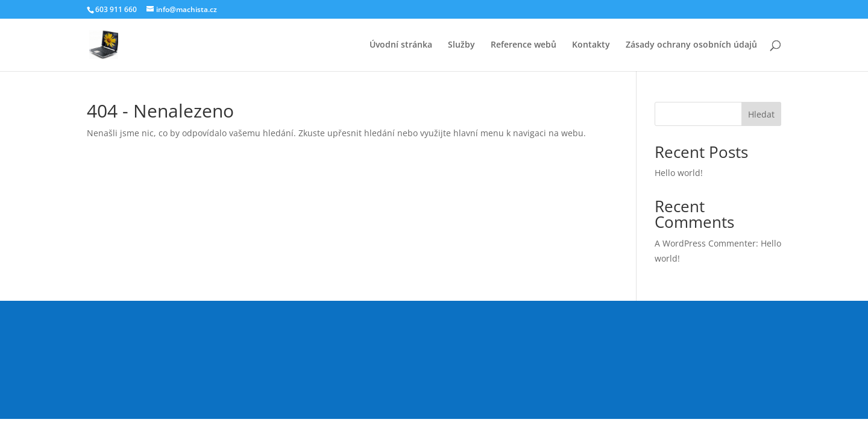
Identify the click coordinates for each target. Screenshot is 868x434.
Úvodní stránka (401, 45)
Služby (461, 45)
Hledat (761, 114)
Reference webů (524, 45)
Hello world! (679, 173)
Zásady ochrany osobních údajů (691, 45)
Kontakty (591, 45)
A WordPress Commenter (705, 243)
